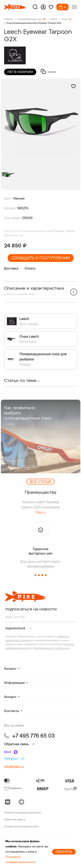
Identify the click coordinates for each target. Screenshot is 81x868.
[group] (41, 118)
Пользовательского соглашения (52, 648)
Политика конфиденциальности (23, 813)
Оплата (30, 268)
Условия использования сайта (21, 826)
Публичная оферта (15, 819)
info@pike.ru (14, 767)
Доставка (11, 268)
